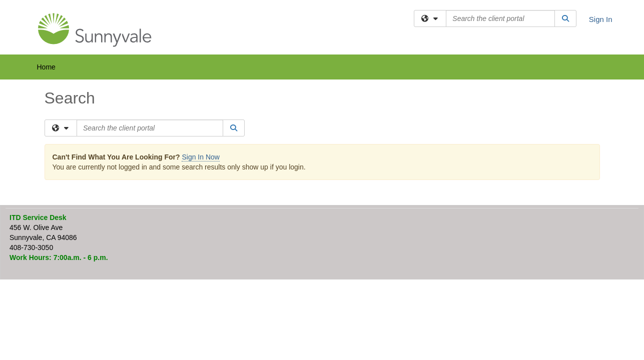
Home (46, 67)
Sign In (601, 19)
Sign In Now (200, 157)
